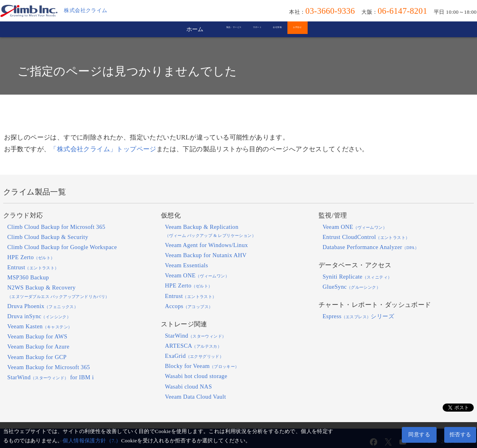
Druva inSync (39, 316)
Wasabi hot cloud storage (196, 376)
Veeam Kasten (40, 326)
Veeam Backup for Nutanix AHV (206, 255)
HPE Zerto (31, 257)
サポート (245, 29)
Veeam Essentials (187, 265)
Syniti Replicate (357, 277)
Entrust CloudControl (366, 237)
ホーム (116, 29)
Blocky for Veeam (202, 366)
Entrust (33, 267)
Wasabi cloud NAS (188, 387)
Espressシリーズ (358, 316)
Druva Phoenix (43, 306)
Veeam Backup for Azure (38, 347)
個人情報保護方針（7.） (92, 441)
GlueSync (351, 287)
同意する (419, 435)
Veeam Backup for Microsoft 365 (49, 367)
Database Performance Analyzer (371, 247)
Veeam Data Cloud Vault (195, 397)
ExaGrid (194, 356)
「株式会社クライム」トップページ (103, 149)
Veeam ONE (197, 275)
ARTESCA (193, 346)
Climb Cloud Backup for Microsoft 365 (56, 227)
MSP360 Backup (28, 277)
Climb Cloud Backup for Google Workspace (62, 247)
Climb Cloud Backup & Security (48, 237)
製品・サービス (179, 29)
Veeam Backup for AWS (37, 336)
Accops (189, 306)
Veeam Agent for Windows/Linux (206, 245)
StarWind (195, 336)
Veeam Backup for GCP (37, 357)
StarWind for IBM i (51, 377)
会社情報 (301, 29)
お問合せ (358, 29)
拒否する (460, 435)
